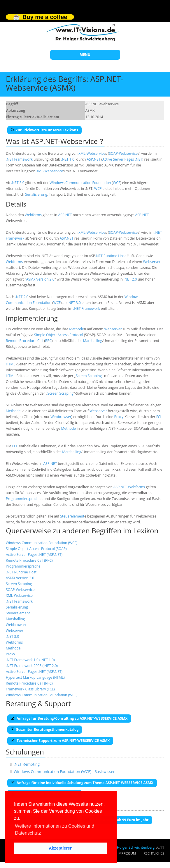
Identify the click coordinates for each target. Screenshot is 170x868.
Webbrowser (61, 417)
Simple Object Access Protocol (59, 335)
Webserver (152, 262)
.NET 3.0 (18, 183)
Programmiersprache (23, 499)
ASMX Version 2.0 (40, 279)
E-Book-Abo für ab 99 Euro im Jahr (117, 820)
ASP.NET (93, 159)
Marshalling (93, 341)
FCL (159, 417)
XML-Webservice (92, 153)
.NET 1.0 (68, 159)
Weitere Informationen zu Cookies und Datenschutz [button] (55, 830)
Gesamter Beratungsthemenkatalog (45, 729)
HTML (11, 364)
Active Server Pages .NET (122, 159)
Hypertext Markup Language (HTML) (35, 677)
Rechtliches (154, 853)
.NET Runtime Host (110, 256)
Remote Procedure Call (24, 341)
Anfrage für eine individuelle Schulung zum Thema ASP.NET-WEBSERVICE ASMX (82, 783)
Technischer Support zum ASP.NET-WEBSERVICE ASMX (60, 741)
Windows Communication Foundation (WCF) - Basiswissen (65, 771)
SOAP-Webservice (123, 153)
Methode (76, 329)
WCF (116, 183)
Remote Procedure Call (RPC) (29, 560)
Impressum (127, 853)
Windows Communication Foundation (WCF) (42, 543)
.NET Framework (19, 159)
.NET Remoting (27, 764)
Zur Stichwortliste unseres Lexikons (44, 130)
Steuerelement (72, 516)
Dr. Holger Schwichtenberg (133, 847)
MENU (85, 55)
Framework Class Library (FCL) (30, 689)
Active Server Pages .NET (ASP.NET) (34, 555)
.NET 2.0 (130, 279)
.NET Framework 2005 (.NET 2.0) (32, 666)
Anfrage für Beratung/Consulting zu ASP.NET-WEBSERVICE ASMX (69, 718)
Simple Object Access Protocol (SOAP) (36, 549)
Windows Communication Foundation (80, 183)
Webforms (33, 215)
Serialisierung (36, 194)
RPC (48, 341)
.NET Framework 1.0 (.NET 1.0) (30, 660)
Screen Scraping (89, 376)
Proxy (119, 417)
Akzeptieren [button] (61, 848)
